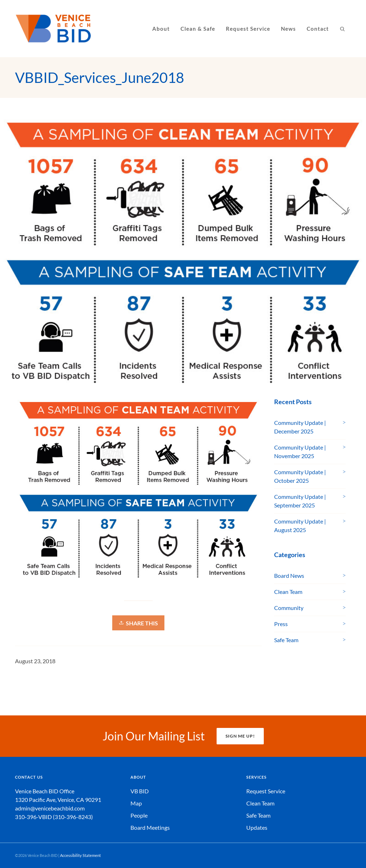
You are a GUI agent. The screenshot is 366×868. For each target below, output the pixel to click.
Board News (289, 576)
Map (136, 803)
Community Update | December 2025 (300, 427)
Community (289, 608)
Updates (257, 827)
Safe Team (286, 640)
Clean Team (288, 592)
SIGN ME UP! (240, 736)
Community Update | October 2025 (300, 476)
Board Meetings (150, 827)
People (139, 815)
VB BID (140, 791)
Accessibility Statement (80, 855)
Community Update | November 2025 (300, 452)
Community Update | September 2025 (300, 501)
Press (281, 624)
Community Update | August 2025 (300, 525)
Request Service (266, 791)
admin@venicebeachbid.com (50, 808)
